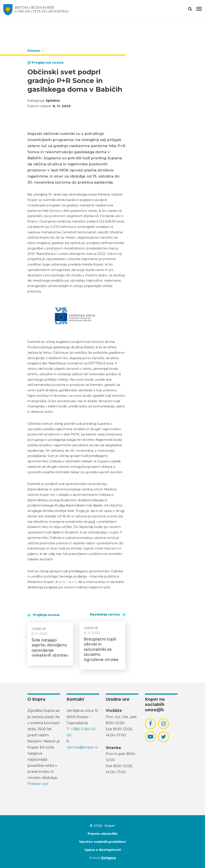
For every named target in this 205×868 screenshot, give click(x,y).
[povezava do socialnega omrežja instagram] (164, 724)
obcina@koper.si (82, 747)
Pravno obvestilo (103, 834)
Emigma (108, 858)
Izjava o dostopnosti (103, 850)
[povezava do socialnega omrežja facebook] (150, 724)
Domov (34, 51)
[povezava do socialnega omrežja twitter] (164, 737)
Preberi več (38, 784)
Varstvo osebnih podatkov (102, 842)
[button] (194, 10)
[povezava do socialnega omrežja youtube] (150, 737)
